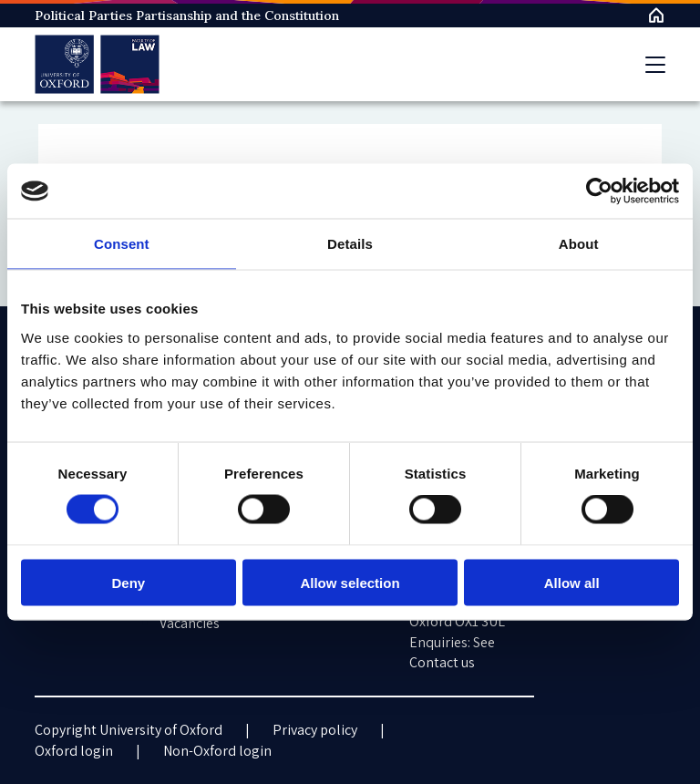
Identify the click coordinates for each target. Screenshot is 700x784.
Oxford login (74, 751)
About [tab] (579, 244)
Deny (128, 582)
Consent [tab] (122, 244)
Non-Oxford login (217, 751)
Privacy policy (315, 730)
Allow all (572, 582)
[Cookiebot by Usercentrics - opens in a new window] (599, 191)
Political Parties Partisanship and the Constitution (187, 15)
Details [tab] (350, 244)
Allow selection (350, 582)
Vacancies (190, 623)
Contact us (442, 662)
